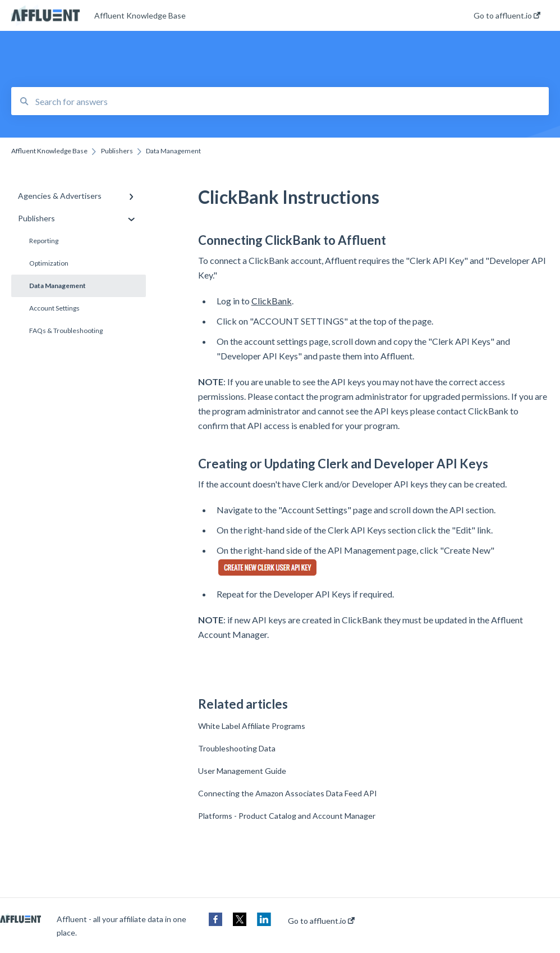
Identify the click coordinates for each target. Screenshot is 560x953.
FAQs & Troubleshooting (66, 330)
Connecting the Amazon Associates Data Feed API (288, 793)
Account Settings (54, 308)
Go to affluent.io (321, 921)
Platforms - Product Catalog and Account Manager (287, 816)
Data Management (58, 286)
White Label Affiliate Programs (252, 726)
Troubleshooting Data (237, 748)
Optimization (49, 263)
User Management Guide (242, 771)
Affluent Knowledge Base (140, 15)
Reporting (44, 241)
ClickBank (272, 301)
